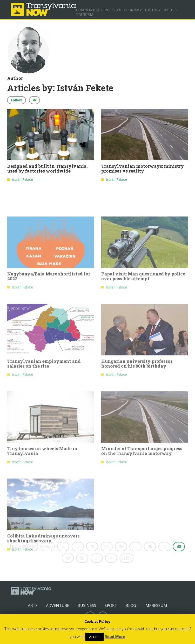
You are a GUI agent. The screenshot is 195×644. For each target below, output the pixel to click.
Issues (170, 10)
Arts (33, 605)
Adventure (58, 605)
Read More (115, 637)
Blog (131, 605)
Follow (17, 100)
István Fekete (23, 180)
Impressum (156, 605)
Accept (94, 637)
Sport (111, 605)
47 (164, 547)
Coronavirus (89, 10)
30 (121, 547)
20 (107, 547)
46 (150, 547)
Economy (133, 10)
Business (87, 605)
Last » (127, 558)
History (153, 10)
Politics (113, 10)
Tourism (85, 15)
